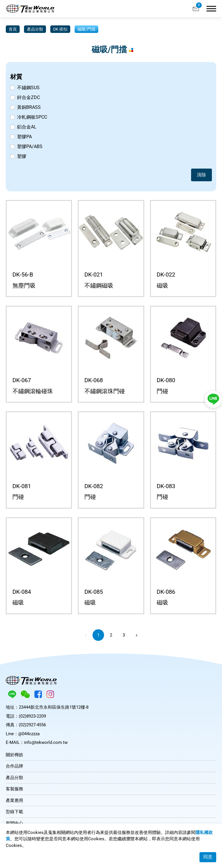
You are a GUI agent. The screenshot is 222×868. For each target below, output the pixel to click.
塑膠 (22, 156)
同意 (208, 857)
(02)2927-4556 (32, 725)
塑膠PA (24, 137)
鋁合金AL (27, 127)
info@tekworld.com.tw (46, 742)
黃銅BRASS (29, 107)
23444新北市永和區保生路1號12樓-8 (54, 707)
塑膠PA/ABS (30, 146)
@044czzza (29, 734)
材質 (16, 77)
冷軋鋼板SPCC (32, 117)
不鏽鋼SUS (28, 88)
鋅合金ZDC (28, 97)
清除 (201, 175)
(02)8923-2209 (32, 716)
